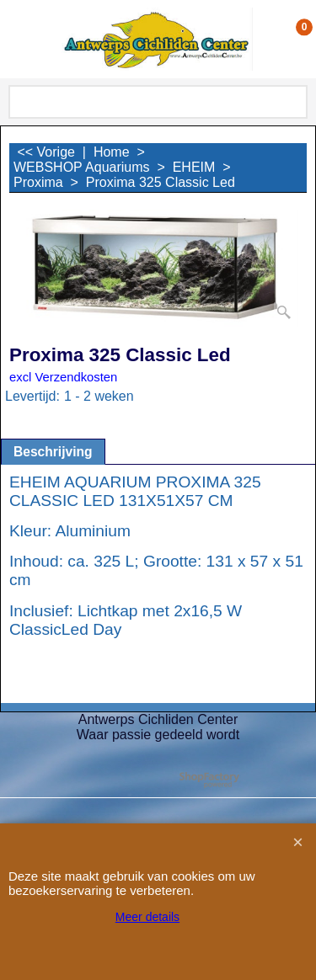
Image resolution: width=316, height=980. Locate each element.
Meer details (147, 917)
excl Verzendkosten (63, 377)
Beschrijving (53, 452)
